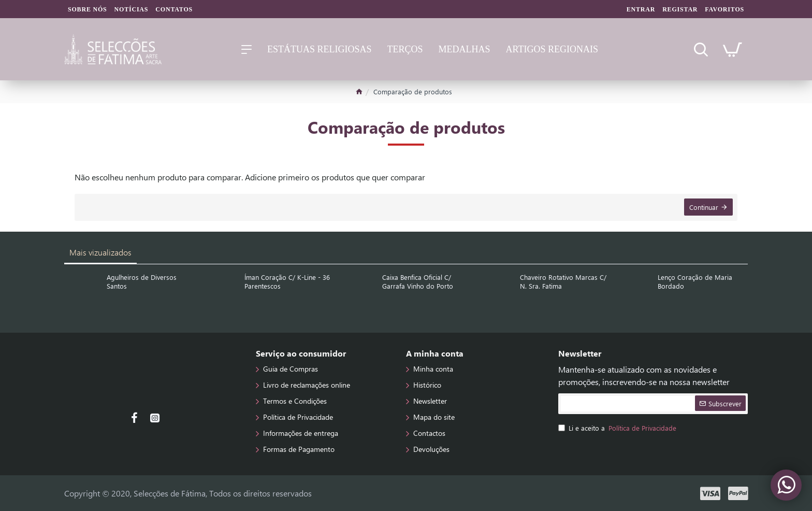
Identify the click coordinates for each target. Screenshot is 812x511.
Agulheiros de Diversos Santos (142, 282)
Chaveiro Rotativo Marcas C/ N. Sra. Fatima (563, 282)
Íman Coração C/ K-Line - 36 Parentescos (287, 282)
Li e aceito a (618, 428)
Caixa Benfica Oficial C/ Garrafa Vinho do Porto (418, 282)
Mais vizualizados (100, 252)
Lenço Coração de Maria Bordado (695, 282)
